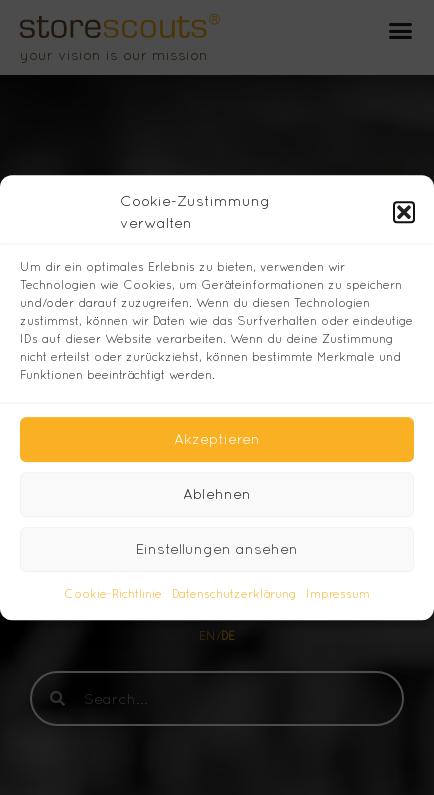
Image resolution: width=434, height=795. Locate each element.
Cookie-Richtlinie (113, 594)
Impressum (338, 594)
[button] (404, 212)
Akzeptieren (217, 438)
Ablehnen (217, 493)
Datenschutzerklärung (234, 594)
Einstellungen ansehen (217, 548)
